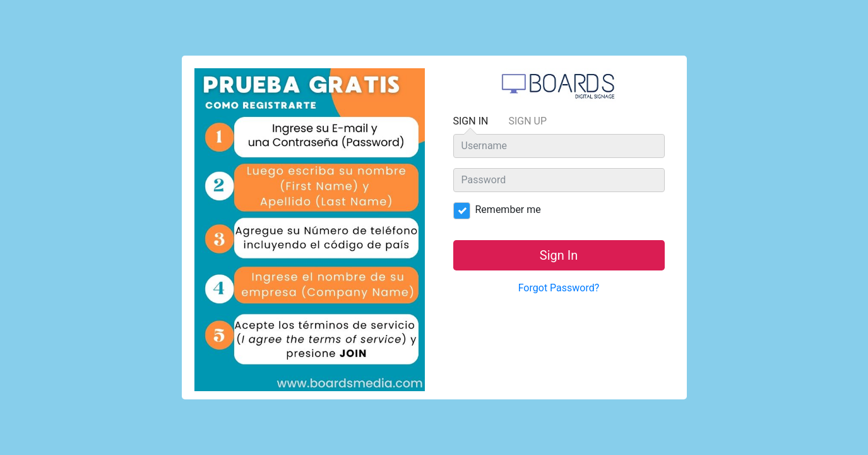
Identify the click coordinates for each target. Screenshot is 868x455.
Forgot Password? (559, 288)
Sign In (471, 124)
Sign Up (527, 121)
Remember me (501, 210)
